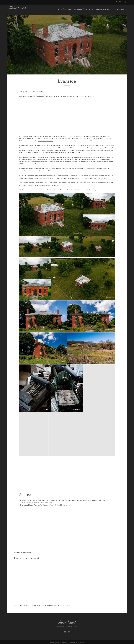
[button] (51, 214)
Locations (68, 8)
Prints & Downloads (104, 8)
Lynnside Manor (27, 505)
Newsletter (89, 8)
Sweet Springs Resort (45, 141)
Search (117, 8)
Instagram (78, 8)
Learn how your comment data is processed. (55, 605)
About (124, 8)
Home (60, 8)
